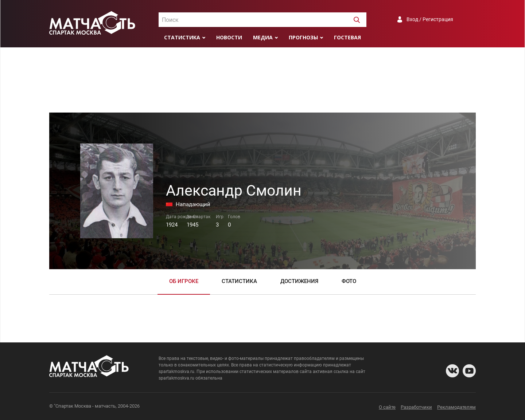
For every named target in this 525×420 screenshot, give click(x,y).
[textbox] (262, 20)
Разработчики (416, 407)
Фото (349, 281)
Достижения (299, 281)
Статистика (182, 37)
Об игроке (184, 281)
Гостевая (347, 37)
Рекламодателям (456, 407)
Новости (229, 37)
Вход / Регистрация (430, 19)
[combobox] (262, 20)
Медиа (263, 37)
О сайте (387, 407)
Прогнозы (303, 37)
